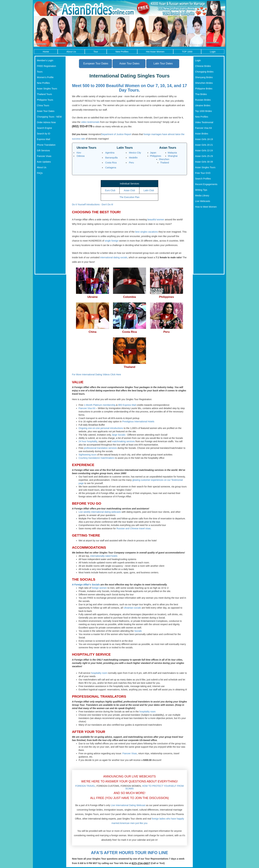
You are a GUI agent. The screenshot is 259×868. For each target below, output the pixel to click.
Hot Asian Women (155, 52)
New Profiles (122, 52)
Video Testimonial (204, 122)
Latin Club (149, 190)
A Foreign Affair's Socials (86, 585)
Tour (96, 52)
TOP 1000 (187, 52)
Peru (131, 163)
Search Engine (44, 128)
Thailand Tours (44, 94)
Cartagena (111, 168)
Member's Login (45, 60)
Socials (138, 631)
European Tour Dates (96, 63)
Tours (40, 72)
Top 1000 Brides (203, 111)
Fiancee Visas (44, 156)
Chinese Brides (203, 66)
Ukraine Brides (203, 105)
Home (46, 52)
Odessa (81, 156)
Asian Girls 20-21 (204, 145)
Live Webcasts (203, 201)
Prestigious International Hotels (138, 422)
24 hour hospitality (88, 441)
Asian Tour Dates (46, 111)
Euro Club (110, 190)
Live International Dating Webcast (128, 805)
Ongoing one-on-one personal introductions (101, 428)
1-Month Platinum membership (100, 405)
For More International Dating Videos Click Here (97, 374)
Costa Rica (111, 163)
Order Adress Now (46, 122)
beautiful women (156, 220)
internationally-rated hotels (104, 556)
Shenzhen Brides (204, 83)
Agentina (110, 153)
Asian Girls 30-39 (204, 162)
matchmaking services (123, 441)
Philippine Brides (204, 89)
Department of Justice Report (116, 134)
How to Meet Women (206, 207)
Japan (153, 153)
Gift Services (43, 150)
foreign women (99, 588)
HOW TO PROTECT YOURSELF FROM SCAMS (155, 787)
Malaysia (172, 153)
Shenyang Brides (204, 77)
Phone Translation (46, 145)
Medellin (133, 158)
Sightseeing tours (88, 455)
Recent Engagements (206, 184)
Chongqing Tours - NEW (49, 117)
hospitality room (99, 673)
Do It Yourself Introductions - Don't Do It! (93, 204)
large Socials (119, 435)
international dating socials (114, 257)
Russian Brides (203, 100)
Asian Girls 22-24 (204, 150)
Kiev (79, 153)
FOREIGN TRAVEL (85, 786)
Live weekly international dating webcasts (100, 512)
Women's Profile (45, 77)
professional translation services (100, 448)
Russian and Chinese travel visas (134, 528)
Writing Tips (201, 190)
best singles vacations (147, 232)
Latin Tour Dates (163, 63)
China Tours (43, 105)
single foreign (112, 241)
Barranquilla (111, 158)
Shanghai (173, 156)
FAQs (40, 173)
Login (213, 52)
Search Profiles (203, 179)
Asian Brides (202, 134)
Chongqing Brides (204, 72)
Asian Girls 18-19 (204, 139)
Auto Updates (44, 162)
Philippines (156, 156)
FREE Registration (46, 66)
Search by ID (44, 134)
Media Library (202, 196)
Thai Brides (201, 94)
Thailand (165, 163)
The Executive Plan (130, 197)
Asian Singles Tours (47, 89)
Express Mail (43, 139)
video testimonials (90, 122)
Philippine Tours (45, 100)
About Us (71, 52)
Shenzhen (164, 159)
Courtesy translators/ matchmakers (97, 458)
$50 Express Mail (127, 405)
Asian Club (129, 190)
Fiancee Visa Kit (87, 408)
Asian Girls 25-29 (204, 156)
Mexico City (135, 153)
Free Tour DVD (203, 173)
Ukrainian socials (132, 608)
